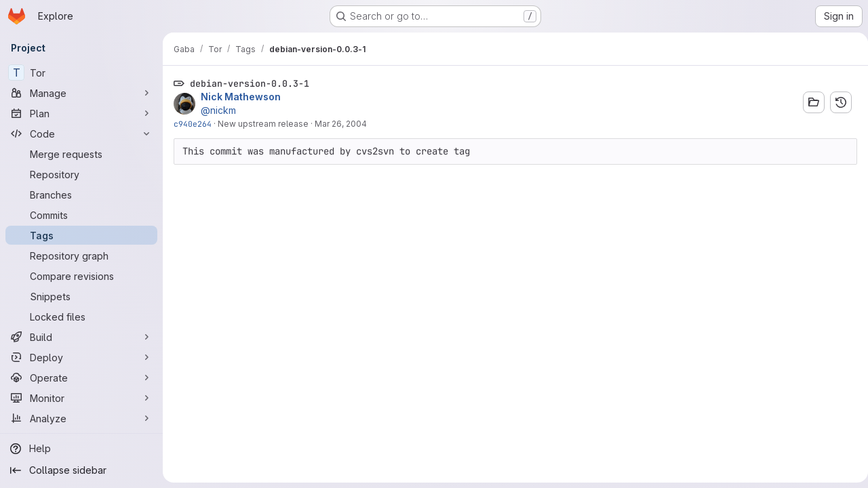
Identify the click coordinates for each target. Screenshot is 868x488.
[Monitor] (81, 398)
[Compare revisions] (81, 276)
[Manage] (81, 93)
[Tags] (81, 235)
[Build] (81, 337)
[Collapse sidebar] (81, 470)
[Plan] (81, 113)
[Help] (81, 449)
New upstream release (263, 124)
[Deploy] (81, 357)
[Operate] (81, 378)
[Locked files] (81, 317)
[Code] (81, 134)
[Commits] (81, 215)
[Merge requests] (81, 154)
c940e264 (193, 124)
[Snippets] (81, 296)
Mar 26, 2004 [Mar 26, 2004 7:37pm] (341, 124)
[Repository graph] (81, 256)
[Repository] (81, 174)
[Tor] (81, 73)
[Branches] (81, 195)
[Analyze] (81, 418)
